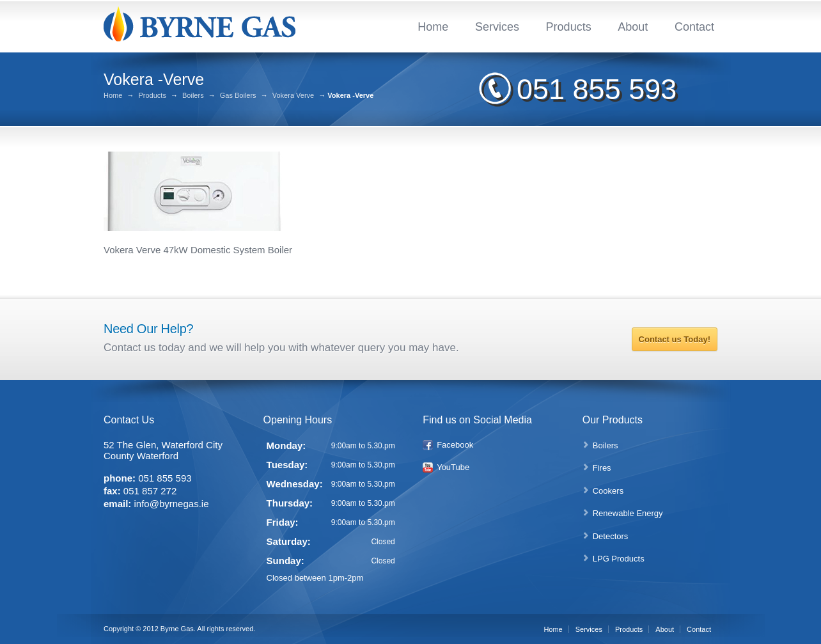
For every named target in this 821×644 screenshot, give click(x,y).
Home (433, 27)
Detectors (611, 536)
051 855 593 (597, 89)
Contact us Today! (675, 339)
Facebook (455, 445)
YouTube (453, 467)
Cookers (608, 491)
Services (497, 27)
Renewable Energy (628, 513)
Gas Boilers (238, 96)
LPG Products (619, 559)
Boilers (193, 96)
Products (569, 27)
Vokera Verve (293, 96)
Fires (602, 468)
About (633, 27)
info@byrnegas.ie (172, 504)
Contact (694, 27)
